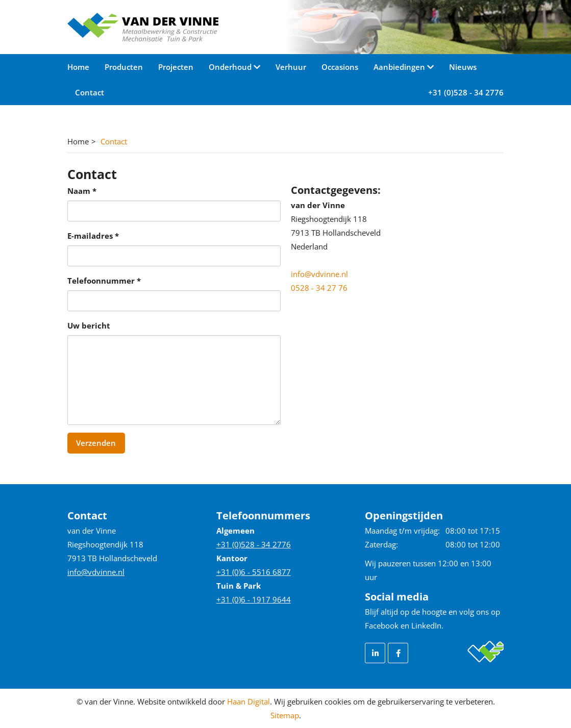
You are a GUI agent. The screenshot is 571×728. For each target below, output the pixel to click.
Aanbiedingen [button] (400, 67)
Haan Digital (249, 701)
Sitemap (285, 715)
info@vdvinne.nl (319, 274)
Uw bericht (89, 325)
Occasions (340, 67)
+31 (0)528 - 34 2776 (466, 92)
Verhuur (291, 67)
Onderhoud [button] (231, 67)
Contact (90, 92)
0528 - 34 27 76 (319, 288)
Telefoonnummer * (104, 281)
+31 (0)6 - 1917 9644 (254, 599)
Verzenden (96, 443)
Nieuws (463, 67)
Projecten (176, 67)
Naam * (82, 191)
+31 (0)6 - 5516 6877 (254, 572)
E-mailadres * (93, 236)
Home (78, 67)
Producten (124, 67)
